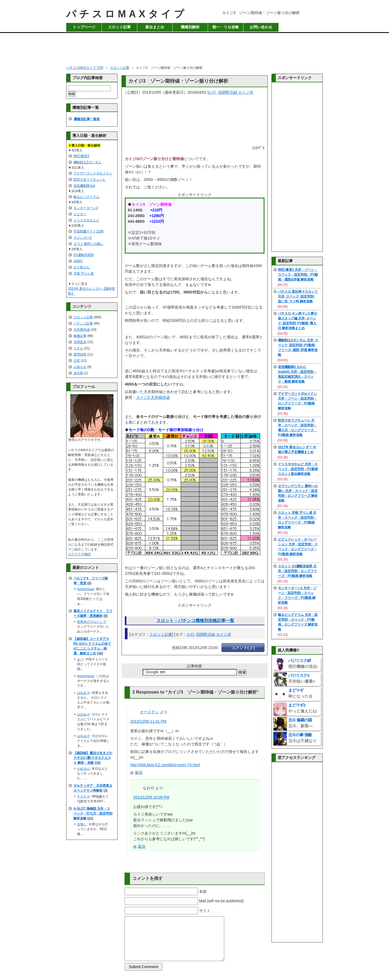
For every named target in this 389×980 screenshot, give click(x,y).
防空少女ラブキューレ (90, 180)
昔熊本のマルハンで (92, 622)
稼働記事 (80, 336)
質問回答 (80, 354)
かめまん (83, 769)
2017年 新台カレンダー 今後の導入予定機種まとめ (297, 450)
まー (80, 659)
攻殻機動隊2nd (84, 186)
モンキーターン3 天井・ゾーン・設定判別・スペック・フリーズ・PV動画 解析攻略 (297, 595)
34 (98, 763)
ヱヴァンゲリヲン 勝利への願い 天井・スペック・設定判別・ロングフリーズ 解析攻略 (298, 493)
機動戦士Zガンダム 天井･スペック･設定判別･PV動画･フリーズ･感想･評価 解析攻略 (298, 347)
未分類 (78, 373)
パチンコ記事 (83, 323)
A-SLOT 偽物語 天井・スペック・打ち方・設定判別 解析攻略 (93, 813)
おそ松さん (82, 267)
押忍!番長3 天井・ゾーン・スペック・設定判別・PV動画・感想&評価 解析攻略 (298, 275)
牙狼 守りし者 (84, 273)
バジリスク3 (302, 678)
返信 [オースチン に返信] (139, 772)
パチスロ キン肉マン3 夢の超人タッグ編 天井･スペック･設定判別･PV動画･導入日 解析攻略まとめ (298, 321)
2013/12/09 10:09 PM (151, 797)
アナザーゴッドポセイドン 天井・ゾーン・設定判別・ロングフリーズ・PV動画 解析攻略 (297, 401)
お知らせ (80, 367)
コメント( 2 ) (243, 648)
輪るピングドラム (86, 197)
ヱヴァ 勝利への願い (88, 244)
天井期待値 (82, 330)
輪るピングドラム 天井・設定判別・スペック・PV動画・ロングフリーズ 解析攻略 (298, 622)
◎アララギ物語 (79, 554)
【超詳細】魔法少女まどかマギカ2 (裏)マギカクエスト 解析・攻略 (93, 758)
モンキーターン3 (86, 208)
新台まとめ (155, 27)
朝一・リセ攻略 (226, 27)
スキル (78, 348)
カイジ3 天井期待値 (153, 397)
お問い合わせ (261, 27)
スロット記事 (119, 27)
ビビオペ (80, 214)
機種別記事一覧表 (87, 119)
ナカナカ (83, 796)
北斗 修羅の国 (300, 723)
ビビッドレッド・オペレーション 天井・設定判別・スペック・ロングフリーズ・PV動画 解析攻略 (298, 547)
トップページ (84, 27)
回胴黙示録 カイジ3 (235, 92)
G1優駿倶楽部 (84, 255)
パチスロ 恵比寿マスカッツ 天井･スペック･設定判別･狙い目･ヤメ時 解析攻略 (298, 296)
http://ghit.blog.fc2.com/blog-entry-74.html (165, 765)
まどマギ (300, 693)
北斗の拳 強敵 (302, 738)
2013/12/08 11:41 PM (148, 721)
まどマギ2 (302, 708)
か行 (212, 92)
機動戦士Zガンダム (87, 162)
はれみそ (83, 693)
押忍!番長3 (81, 156)
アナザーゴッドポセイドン (93, 173)
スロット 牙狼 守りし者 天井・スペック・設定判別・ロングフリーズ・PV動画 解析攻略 (297, 520)
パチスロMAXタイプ (127, 14)
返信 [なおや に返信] (142, 846)
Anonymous (85, 589)
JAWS (78, 261)
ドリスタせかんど (86, 220)
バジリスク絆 (303, 663)
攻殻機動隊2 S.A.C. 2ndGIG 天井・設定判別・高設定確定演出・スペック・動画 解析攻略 (297, 374)
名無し (82, 824)
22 (90, 818)
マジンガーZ (83, 238)
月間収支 (80, 342)
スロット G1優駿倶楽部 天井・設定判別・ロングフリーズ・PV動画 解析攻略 (297, 571)
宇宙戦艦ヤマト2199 (88, 231)
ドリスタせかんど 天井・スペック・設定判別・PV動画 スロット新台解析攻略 (298, 469)
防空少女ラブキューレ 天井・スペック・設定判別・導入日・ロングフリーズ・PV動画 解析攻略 (297, 428)
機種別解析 (190, 27)
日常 (77, 361)
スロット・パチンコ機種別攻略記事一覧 (195, 621)
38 (100, 653)
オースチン (149, 712)
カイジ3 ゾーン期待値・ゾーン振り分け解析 (178, 81)
